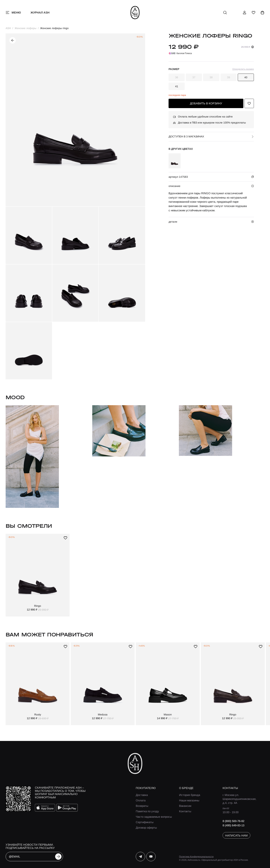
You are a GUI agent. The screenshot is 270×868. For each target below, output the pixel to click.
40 (246, 77)
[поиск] (225, 13)
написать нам (236, 835)
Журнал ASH (40, 12)
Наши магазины (189, 800)
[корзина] (262, 13)
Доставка (142, 795)
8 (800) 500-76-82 (233, 821)
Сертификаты (145, 822)
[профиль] (244, 13)
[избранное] (253, 13)
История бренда (190, 795)
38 (211, 77)
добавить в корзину (206, 103)
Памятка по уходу (147, 811)
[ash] (135, 13)
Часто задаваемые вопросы (154, 817)
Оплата (141, 800)
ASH (8, 28)
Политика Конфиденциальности (196, 857)
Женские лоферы (25, 28)
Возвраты (142, 806)
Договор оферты (146, 828)
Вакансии (185, 806)
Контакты (185, 811)
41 (177, 86)
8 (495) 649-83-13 (233, 825)
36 (177, 77)
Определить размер (243, 69)
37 (194, 77)
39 (229, 77)
